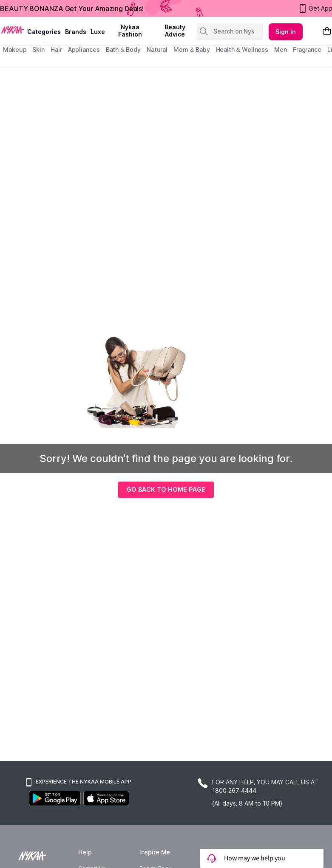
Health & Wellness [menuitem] (242, 49)
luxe (98, 32)
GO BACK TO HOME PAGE (166, 489)
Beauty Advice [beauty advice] (175, 31)
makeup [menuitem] (15, 49)
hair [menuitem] (56, 49)
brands (76, 32)
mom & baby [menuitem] (192, 49)
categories (44, 32)
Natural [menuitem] (157, 49)
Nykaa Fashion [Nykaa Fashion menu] (130, 31)
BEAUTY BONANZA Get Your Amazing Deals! (72, 8)
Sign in (286, 32)
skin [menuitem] (38, 49)
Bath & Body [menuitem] (123, 49)
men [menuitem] (281, 49)
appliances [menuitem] (84, 49)
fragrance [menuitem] (307, 49)
